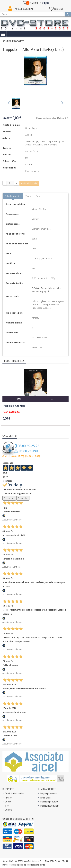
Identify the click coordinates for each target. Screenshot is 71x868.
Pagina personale (49, 794)
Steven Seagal (32, 141)
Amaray (35, 318)
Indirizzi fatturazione (50, 806)
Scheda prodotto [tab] (13, 196)
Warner (35, 219)
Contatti (9, 810)
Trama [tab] (28, 196)
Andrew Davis (32, 151)
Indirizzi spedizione (49, 802)
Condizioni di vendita (15, 794)
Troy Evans (36, 145)
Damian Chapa (46, 141)
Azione (29, 135)
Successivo (23, 498)
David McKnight (49, 145)
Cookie (8, 802)
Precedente (9, 498)
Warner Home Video (41, 229)
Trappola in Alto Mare (14, 406)
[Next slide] (62, 103)
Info (7, 806)
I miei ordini (46, 798)
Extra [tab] (38, 196)
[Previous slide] (9, 103)
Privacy (8, 798)
